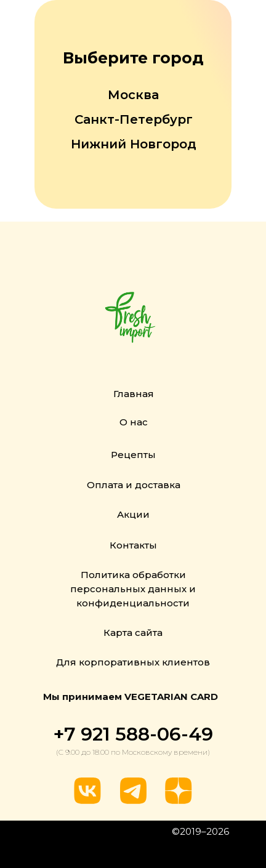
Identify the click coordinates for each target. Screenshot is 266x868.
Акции (133, 514)
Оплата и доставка (134, 485)
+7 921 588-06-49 (133, 734)
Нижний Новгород (134, 144)
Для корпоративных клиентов (133, 662)
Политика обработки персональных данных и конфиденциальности (133, 589)
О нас (134, 422)
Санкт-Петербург (134, 119)
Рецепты (133, 455)
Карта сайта (133, 633)
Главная (134, 394)
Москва (133, 95)
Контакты (133, 545)
